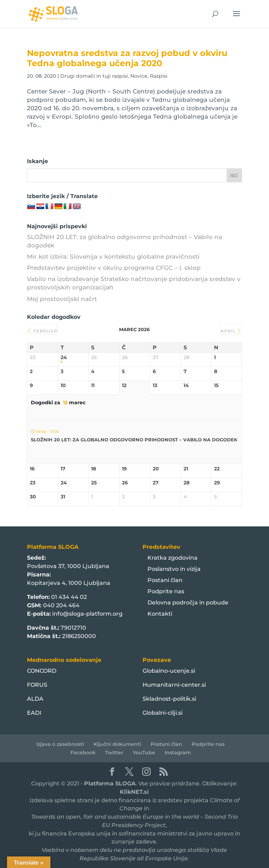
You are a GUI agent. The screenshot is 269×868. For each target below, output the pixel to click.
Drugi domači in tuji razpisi (94, 76)
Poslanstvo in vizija (174, 569)
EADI (34, 713)
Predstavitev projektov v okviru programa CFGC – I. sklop (114, 268)
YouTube (144, 752)
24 (64, 358)
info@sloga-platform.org (87, 614)
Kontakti (160, 614)
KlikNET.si (134, 792)
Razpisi (159, 76)
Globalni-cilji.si (163, 713)
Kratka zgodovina (173, 558)
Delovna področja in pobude (188, 603)
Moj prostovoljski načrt (62, 299)
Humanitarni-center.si (174, 685)
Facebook (83, 752)
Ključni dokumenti (117, 744)
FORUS (37, 685)
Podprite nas (166, 591)
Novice (139, 76)
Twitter (114, 752)
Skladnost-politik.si (169, 699)
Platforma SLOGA (110, 783)
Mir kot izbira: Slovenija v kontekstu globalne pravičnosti (113, 257)
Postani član (165, 580)
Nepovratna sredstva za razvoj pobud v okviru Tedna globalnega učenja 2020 (127, 58)
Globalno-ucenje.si (169, 671)
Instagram (178, 752)
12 (124, 386)
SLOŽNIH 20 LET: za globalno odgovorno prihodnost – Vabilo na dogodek (134, 440)
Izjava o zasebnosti (60, 744)
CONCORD (42, 671)
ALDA (35, 699)
